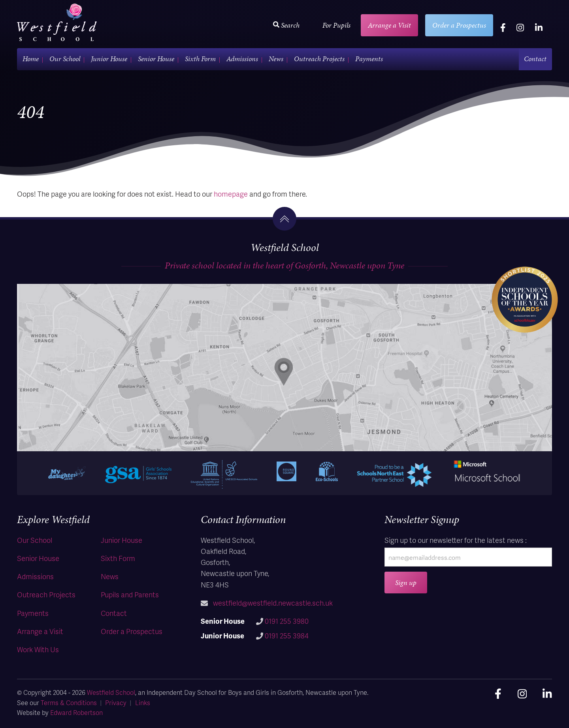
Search (286, 25)
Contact (535, 59)
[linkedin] (539, 27)
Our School (65, 59)
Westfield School (111, 692)
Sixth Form (200, 59)
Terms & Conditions (69, 703)
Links (143, 703)
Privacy (116, 703)
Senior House (156, 59)
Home (31, 59)
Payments (369, 59)
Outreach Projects (319, 59)
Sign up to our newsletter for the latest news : (456, 540)
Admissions (242, 59)
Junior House (109, 59)
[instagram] (520, 27)
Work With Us (38, 649)
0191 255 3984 (287, 635)
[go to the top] (284, 219)
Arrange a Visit (389, 25)
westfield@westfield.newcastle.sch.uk (273, 603)
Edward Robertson (76, 712)
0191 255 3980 (287, 621)
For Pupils (336, 25)
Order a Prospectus (459, 25)
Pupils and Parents (130, 594)
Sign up (406, 583)
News (276, 59)
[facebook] (503, 27)
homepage (231, 194)
